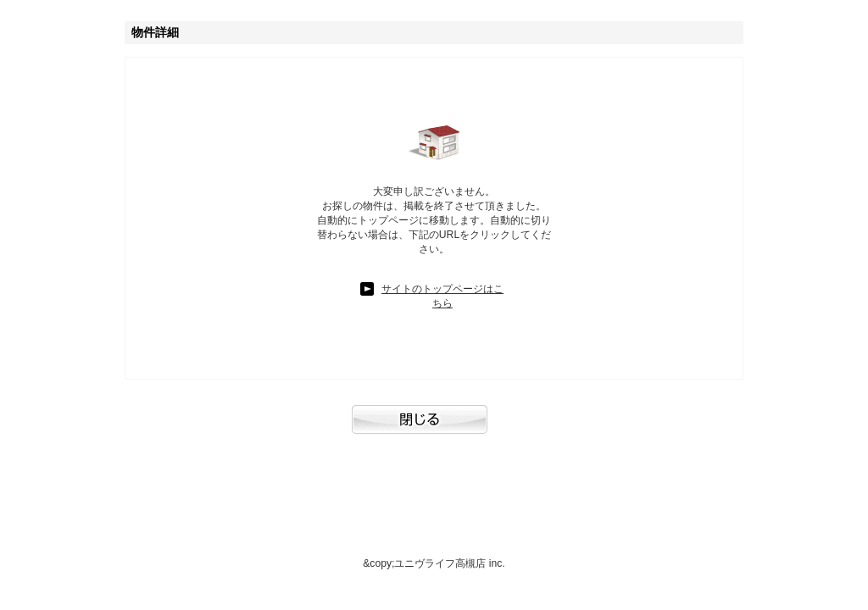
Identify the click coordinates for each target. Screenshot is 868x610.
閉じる (434, 428)
